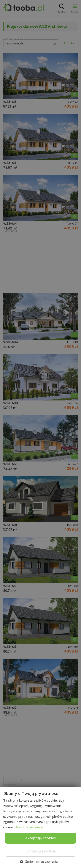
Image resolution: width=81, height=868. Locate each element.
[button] (40, 861)
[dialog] (40, 434)
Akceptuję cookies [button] (41, 838)
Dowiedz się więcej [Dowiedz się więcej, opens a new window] (29, 827)
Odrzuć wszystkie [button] (40, 851)
